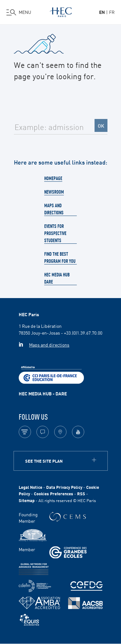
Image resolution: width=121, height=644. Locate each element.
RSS (81, 494)
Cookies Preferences (54, 494)
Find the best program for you (60, 257)
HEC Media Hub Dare (57, 278)
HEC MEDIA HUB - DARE (43, 393)
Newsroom (54, 192)
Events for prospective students (55, 233)
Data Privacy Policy (64, 487)
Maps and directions (54, 209)
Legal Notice (30, 487)
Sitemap (27, 500)
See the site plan (44, 461)
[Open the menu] (19, 12)
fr (112, 12)
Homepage (53, 178)
